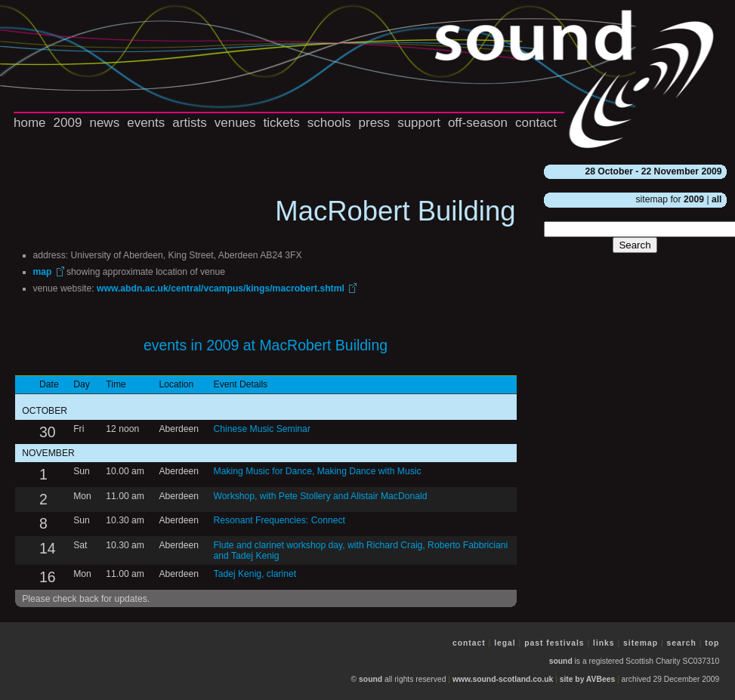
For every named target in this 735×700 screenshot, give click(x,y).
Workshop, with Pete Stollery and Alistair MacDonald (321, 496)
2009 (68, 123)
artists (189, 123)
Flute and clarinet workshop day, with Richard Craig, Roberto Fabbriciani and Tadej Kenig (361, 550)
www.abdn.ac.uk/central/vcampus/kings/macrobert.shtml (221, 288)
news (104, 123)
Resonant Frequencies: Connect (279, 520)
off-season (478, 123)
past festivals (554, 643)
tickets (282, 123)
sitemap (641, 643)
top (712, 643)
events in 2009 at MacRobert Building (266, 345)
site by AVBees (587, 679)
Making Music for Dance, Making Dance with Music (318, 471)
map (43, 272)
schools (329, 123)
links (604, 643)
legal (505, 643)
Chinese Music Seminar (262, 429)
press (375, 123)
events (146, 123)
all (717, 199)
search (682, 643)
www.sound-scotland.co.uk (503, 679)
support (419, 123)
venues (235, 123)
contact (536, 123)
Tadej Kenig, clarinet (255, 574)
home (30, 123)
